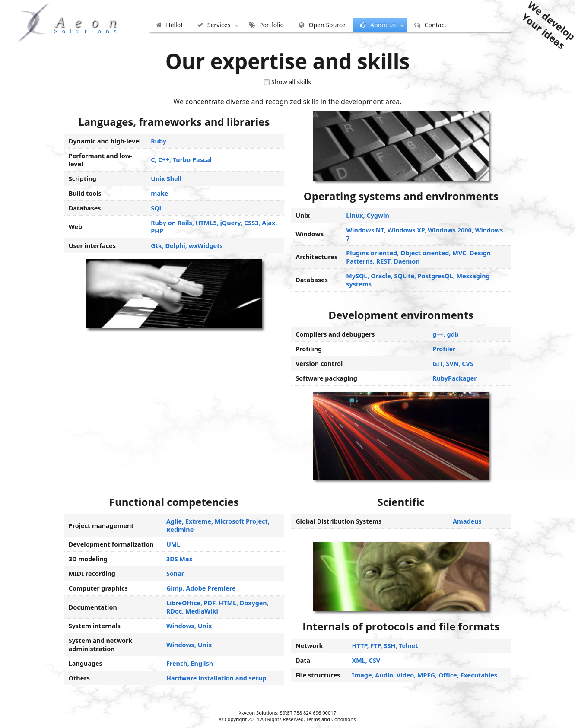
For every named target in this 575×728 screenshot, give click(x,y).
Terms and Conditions (331, 719)
